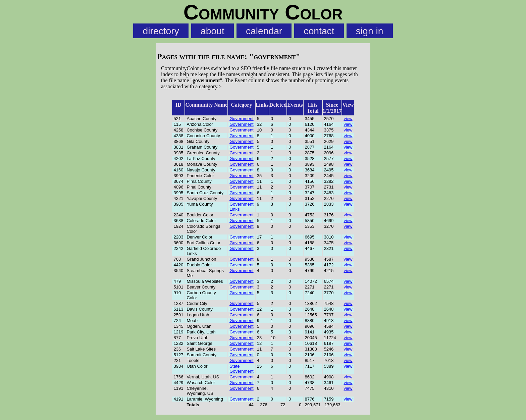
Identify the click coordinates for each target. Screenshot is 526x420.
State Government (242, 369)
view (348, 119)
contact (319, 31)
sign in (370, 31)
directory (161, 31)
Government (242, 119)
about (213, 31)
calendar (264, 31)
